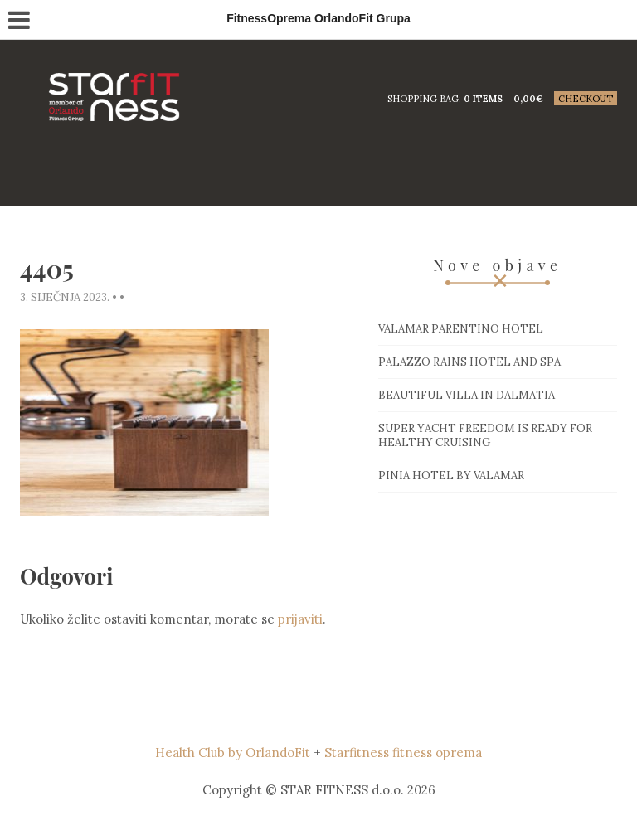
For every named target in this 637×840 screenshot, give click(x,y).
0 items (483, 99)
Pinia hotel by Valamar (451, 476)
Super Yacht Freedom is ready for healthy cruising (485, 435)
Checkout (586, 99)
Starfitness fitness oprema (403, 753)
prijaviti (300, 619)
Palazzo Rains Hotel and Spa (469, 362)
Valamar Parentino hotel (461, 329)
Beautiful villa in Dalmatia (467, 395)
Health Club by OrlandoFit (233, 753)
